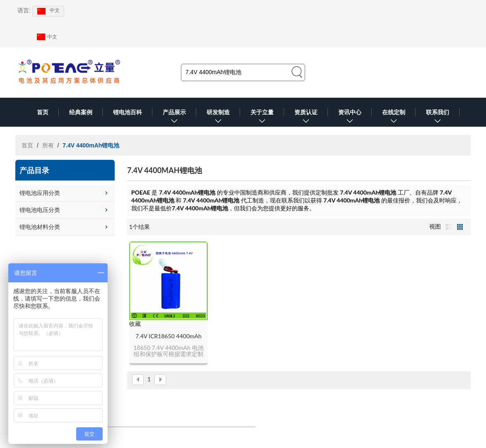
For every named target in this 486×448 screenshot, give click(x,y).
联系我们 (438, 118)
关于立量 (262, 118)
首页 (43, 112)
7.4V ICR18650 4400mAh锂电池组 (168, 336)
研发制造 (218, 118)
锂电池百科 (128, 112)
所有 (48, 145)
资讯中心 (350, 118)
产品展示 (174, 118)
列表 (448, 227)
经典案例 (81, 112)
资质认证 (306, 118)
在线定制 (394, 118)
